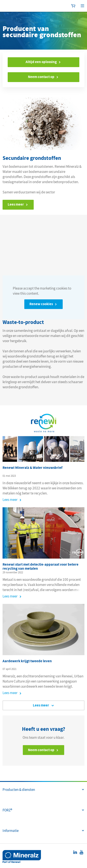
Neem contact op (41, 77)
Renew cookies (41, 304)
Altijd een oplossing (41, 62)
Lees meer (10, 500)
